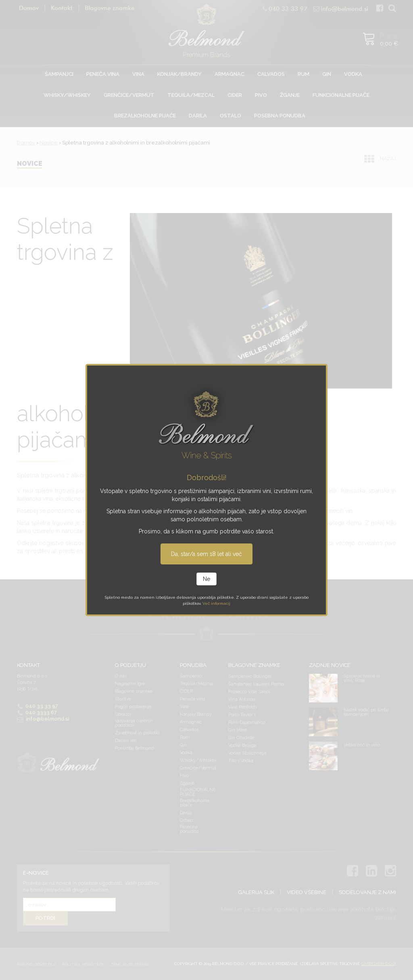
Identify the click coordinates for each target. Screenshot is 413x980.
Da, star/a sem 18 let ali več (206, 554)
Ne (206, 579)
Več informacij (216, 603)
